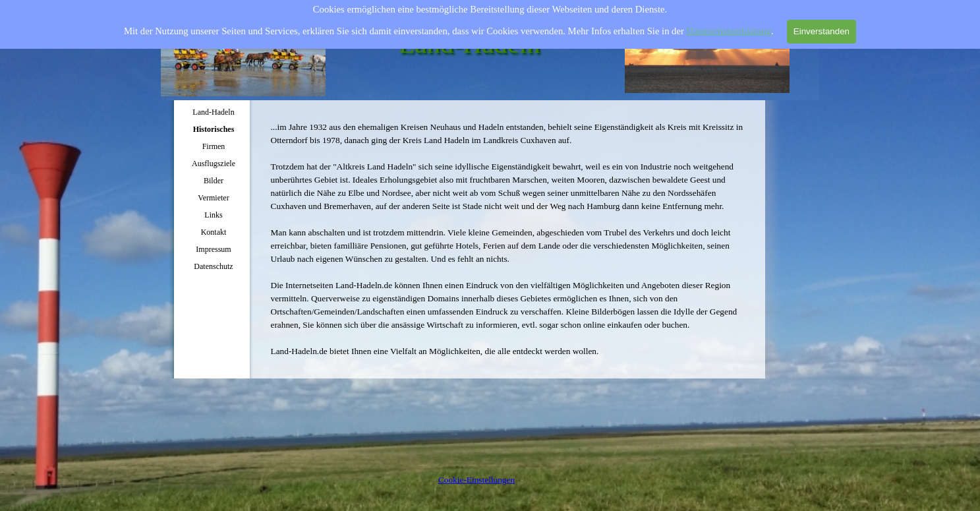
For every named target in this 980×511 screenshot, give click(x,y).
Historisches (214, 129)
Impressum (213, 249)
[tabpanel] (510, 239)
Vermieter (213, 198)
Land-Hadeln (213, 112)
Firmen (214, 146)
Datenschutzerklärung (729, 28)
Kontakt (214, 232)
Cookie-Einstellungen (476, 480)
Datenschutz (213, 266)
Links (213, 215)
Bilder (214, 181)
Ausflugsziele (214, 164)
